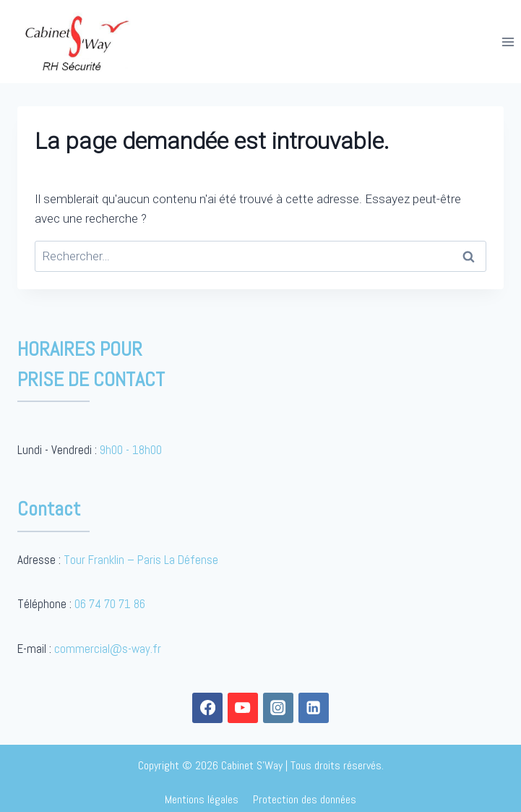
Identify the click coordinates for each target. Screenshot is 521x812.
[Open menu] (508, 42)
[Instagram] (279, 708)
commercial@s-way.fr (108, 649)
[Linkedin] (314, 708)
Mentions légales (202, 799)
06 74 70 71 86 (110, 604)
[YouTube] (243, 708)
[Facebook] (208, 708)
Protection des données (305, 799)
